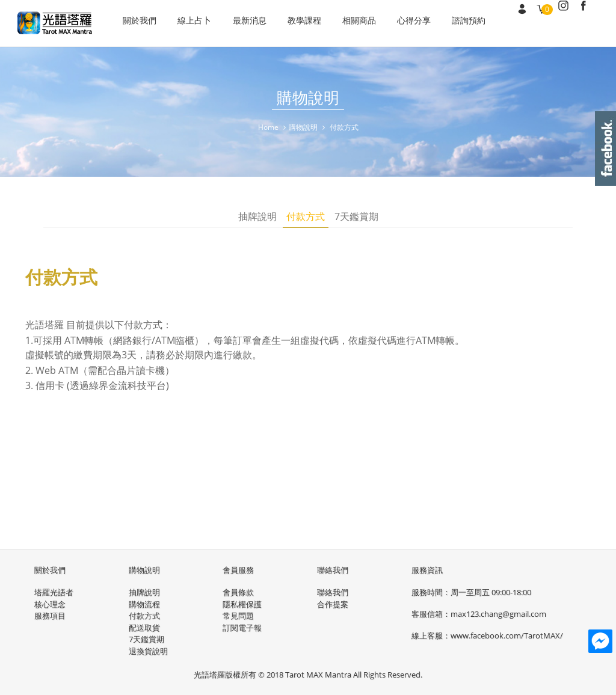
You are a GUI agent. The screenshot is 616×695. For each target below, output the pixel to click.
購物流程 (144, 603)
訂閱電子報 (242, 626)
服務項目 (50, 615)
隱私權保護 (242, 603)
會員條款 (238, 592)
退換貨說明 (148, 650)
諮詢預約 (450, 23)
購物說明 (303, 127)
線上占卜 (191, 23)
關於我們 (140, 23)
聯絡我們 (333, 592)
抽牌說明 (257, 218)
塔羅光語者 (54, 592)
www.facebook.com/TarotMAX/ (507, 635)
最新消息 (243, 23)
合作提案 (333, 603)
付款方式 (306, 218)
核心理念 (50, 603)
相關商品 (346, 23)
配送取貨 (144, 626)
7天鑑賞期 (356, 218)
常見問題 (238, 615)
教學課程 (295, 23)
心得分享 (398, 23)
